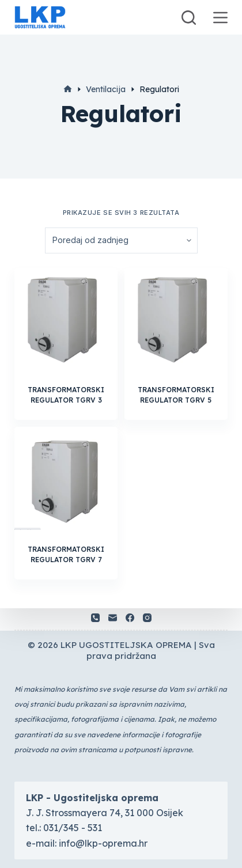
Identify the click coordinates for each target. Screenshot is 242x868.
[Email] (113, 618)
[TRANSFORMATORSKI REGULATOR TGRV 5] (176, 319)
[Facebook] (130, 618)
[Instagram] (147, 618)
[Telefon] (95, 618)
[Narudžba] (121, 240)
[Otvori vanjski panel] (220, 18)
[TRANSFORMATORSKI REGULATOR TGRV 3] (66, 319)
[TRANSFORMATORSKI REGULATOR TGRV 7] (66, 478)
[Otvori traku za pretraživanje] (189, 18)
